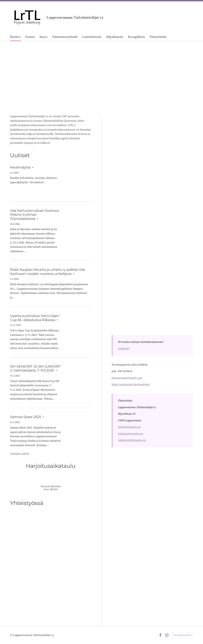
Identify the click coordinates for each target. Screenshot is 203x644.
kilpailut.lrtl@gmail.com (132, 440)
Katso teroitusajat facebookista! (131, 384)
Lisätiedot (124, 348)
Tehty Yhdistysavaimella (182, 635)
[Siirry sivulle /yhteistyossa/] (51, 561)
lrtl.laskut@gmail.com (130, 434)
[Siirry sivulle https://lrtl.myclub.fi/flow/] (51, 479)
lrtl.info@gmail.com (129, 427)
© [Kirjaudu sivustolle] (11, 635)
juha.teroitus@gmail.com (127, 378)
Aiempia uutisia (20, 453)
